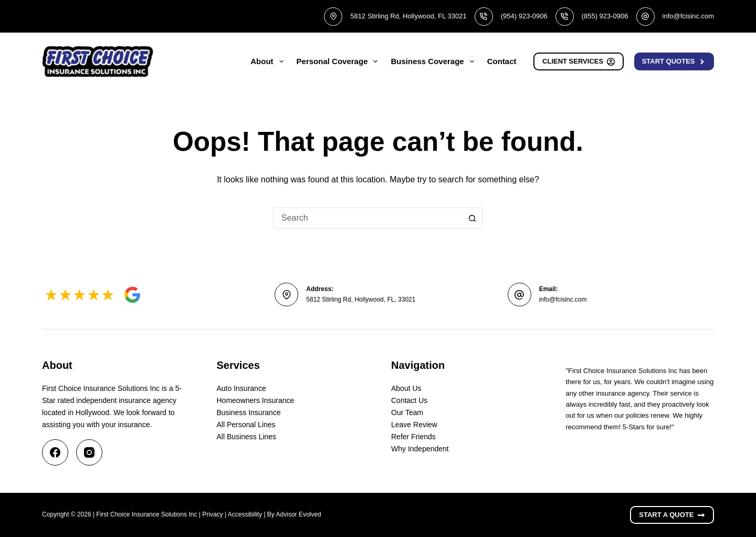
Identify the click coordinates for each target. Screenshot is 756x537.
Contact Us (409, 400)
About (269, 61)
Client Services (579, 61)
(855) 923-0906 (605, 16)
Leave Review (414, 425)
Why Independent (420, 449)
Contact (502, 61)
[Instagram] (89, 452)
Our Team (407, 412)
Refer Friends (413, 437)
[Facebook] (55, 452)
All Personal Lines (246, 425)
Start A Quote (672, 515)
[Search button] (472, 218)
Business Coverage (434, 61)
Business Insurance (249, 412)
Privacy (212, 514)
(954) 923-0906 (524, 16)
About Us (406, 388)
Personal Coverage (339, 61)
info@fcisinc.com (688, 16)
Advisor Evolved (299, 514)
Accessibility (245, 514)
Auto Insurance (241, 388)
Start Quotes (674, 61)
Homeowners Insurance (256, 400)
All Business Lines (247, 437)
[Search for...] (367, 218)
